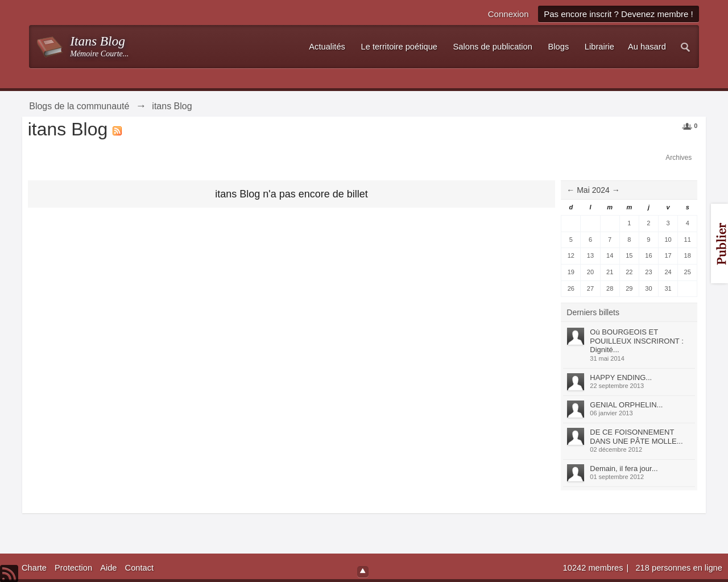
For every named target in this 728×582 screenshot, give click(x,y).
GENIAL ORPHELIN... (626, 405)
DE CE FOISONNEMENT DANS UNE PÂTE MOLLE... (636, 437)
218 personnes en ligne (679, 568)
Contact (140, 568)
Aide (108, 568)
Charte (34, 568)
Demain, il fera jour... (624, 469)
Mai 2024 (593, 190)
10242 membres (594, 568)
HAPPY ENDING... (621, 377)
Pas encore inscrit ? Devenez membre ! (619, 14)
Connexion (508, 14)
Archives (679, 158)
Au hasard (647, 47)
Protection (73, 568)
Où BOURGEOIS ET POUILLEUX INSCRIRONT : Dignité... (636, 341)
